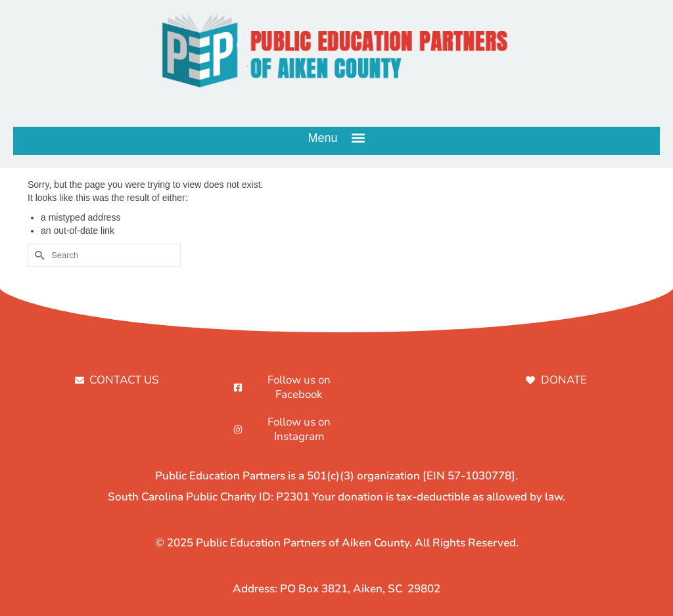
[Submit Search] (37, 255)
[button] (336, 138)
